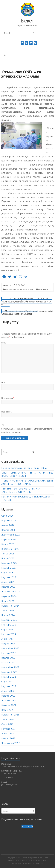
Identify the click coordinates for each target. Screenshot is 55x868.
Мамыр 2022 (9, 677)
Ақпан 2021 (8, 734)
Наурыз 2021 (8, 729)
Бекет (27, 21)
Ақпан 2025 (8, 582)
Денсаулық (28, 289)
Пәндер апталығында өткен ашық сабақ (24, 468)
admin (8, 285)
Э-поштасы (8, 398)
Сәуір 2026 (7, 516)
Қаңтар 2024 (8, 644)
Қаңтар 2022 (8, 696)
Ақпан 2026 (8, 525)
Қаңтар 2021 (8, 738)
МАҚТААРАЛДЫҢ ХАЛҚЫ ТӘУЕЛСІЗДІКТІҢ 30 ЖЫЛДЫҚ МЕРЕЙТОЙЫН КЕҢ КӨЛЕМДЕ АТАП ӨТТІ (27, 302)
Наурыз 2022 (9, 686)
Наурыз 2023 (9, 653)
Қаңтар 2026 (8, 530)
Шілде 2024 (8, 615)
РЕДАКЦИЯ (17, 863)
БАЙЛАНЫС (38, 863)
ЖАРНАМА (27, 863)
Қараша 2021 (9, 705)
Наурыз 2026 (9, 521)
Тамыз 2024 (8, 611)
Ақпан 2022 (8, 691)
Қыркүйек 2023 (10, 648)
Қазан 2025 (8, 544)
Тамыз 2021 (8, 719)
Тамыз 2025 (8, 554)
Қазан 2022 (8, 663)
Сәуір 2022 (7, 682)
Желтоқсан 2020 (11, 743)
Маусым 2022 (9, 672)
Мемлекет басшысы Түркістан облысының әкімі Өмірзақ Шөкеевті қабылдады (27, 312)
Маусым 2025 (9, 563)
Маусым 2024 (9, 620)
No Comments (44, 289)
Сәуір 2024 (7, 629)
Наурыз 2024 (9, 634)
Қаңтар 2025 (8, 587)
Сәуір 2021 (7, 724)
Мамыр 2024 (9, 625)
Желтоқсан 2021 (10, 701)
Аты (4, 382)
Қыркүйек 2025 (10, 549)
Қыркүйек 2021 (10, 715)
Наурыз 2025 (9, 577)
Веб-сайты (7, 412)
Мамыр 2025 (9, 568)
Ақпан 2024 (8, 639)
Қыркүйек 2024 (10, 606)
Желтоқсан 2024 (11, 592)
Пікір (4, 343)
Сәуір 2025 (7, 573)
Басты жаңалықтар (14, 289)
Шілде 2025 (8, 558)
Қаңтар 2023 (8, 658)
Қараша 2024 (9, 596)
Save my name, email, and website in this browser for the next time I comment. (27, 430)
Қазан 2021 (7, 710)
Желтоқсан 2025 (11, 535)
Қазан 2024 (8, 601)
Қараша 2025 (9, 539)
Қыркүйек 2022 (10, 667)
